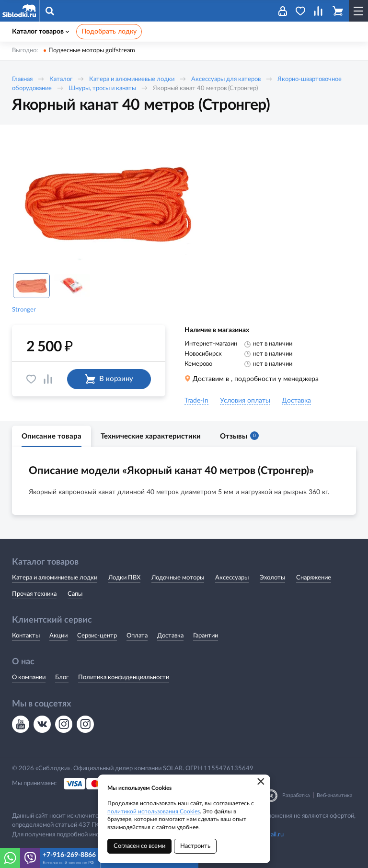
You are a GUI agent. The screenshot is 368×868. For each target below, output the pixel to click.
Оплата (137, 636)
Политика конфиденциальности (124, 677)
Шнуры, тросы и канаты (102, 88)
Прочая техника (34, 594)
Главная (22, 79)
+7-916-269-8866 (69, 855)
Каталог (61, 79)
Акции (58, 636)
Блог (62, 677)
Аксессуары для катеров (226, 79)
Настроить (195, 846)
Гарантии (206, 636)
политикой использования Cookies (154, 811)
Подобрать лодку (109, 32)
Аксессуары (232, 578)
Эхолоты (272, 578)
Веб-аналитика (334, 795)
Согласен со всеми (139, 846)
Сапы (75, 594)
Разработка (296, 795)
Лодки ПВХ (124, 578)
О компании (29, 677)
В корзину (109, 379)
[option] (108, 203)
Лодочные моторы (178, 578)
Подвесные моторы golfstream (92, 51)
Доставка (170, 636)
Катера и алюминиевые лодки (132, 79)
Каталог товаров (40, 32)
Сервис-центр (97, 636)
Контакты (26, 636)
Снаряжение (314, 578)
